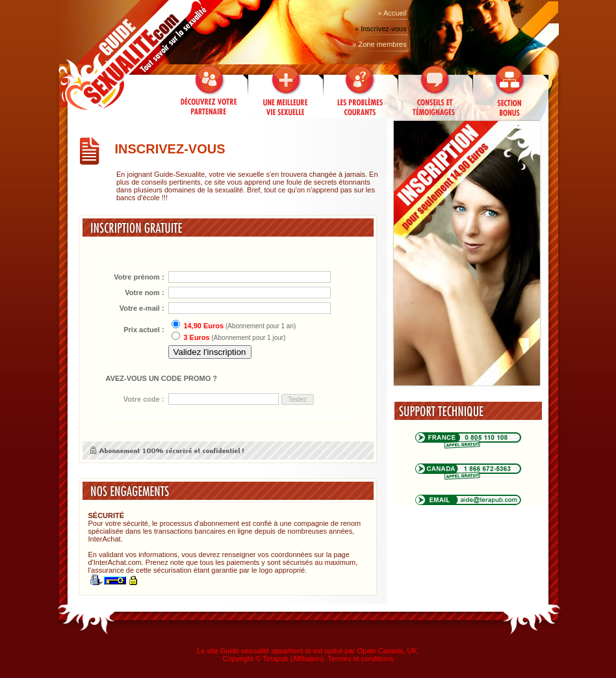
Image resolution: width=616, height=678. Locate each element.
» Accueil (392, 13)
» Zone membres (379, 44)
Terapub (276, 658)
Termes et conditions (360, 658)
